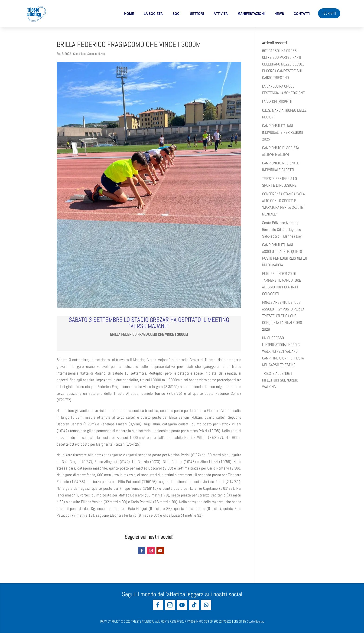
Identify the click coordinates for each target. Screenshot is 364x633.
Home (129, 14)
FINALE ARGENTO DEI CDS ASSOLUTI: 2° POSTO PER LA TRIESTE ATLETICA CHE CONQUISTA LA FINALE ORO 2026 (283, 316)
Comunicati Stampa (85, 54)
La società (153, 14)
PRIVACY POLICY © (112, 621)
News (279, 14)
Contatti (302, 14)
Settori (197, 14)
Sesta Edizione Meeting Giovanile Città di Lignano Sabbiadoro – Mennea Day (282, 229)
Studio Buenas (255, 621)
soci (176, 14)
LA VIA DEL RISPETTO (278, 101)
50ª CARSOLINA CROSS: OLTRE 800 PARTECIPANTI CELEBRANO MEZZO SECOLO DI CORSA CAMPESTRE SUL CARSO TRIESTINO (283, 64)
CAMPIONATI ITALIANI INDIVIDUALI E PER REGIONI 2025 (283, 132)
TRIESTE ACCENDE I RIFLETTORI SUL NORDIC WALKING (280, 380)
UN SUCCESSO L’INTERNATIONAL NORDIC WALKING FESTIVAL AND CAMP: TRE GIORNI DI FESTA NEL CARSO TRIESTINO (283, 351)
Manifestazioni (251, 14)
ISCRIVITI (329, 13)
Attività (221, 14)
